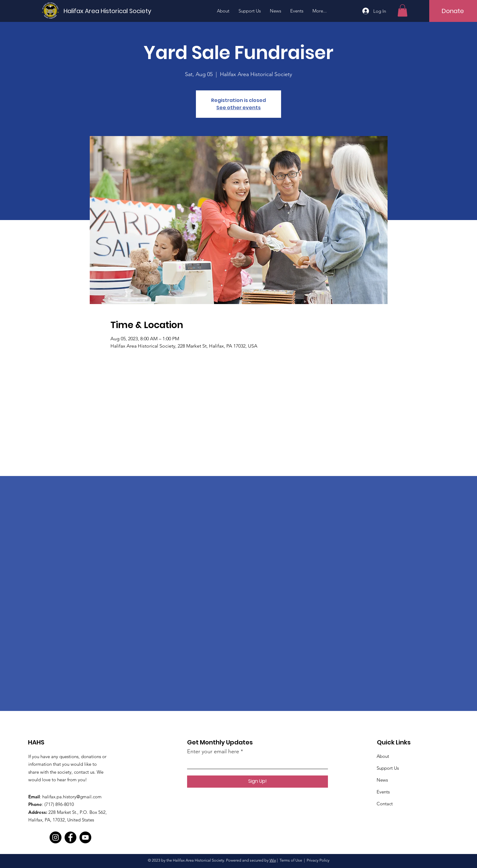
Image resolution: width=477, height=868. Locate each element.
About (383, 756)
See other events (238, 108)
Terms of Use (291, 860)
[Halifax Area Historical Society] (107, 11)
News (382, 780)
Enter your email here (213, 751)
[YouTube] (85, 837)
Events (383, 792)
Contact (385, 804)
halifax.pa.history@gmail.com (72, 797)
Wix (273, 860)
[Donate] (453, 11)
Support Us (388, 768)
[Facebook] (70, 837)
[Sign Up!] (258, 782)
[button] (402, 10)
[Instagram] (56, 837)
